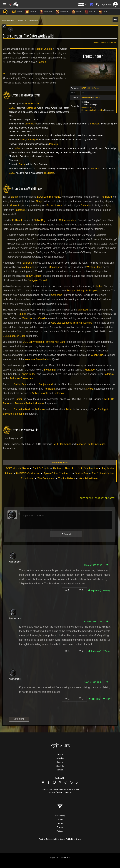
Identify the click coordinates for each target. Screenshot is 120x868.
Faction (42, 62)
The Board (49, 173)
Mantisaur (54, 267)
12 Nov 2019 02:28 (93, 621)
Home (60, 754)
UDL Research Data (14, 336)
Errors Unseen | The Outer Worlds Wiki (28, 36)
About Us (60, 766)
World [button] (76, 12)
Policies (60, 831)
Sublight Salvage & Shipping (82, 291)
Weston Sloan (94, 267)
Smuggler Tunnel (37, 280)
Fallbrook (95, 124)
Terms (60, 823)
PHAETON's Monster (28, 473)
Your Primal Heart (89, 478)
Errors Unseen (54, 206)
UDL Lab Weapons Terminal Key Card (44, 342)
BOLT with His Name (90, 88)
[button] (82, 4)
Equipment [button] (62, 12)
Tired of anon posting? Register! (97, 498)
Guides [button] (90, 12)
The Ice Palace (66, 478)
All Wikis (60, 758)
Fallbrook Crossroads (22, 378)
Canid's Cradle (41, 468)
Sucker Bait (82, 473)
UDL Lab (21, 314)
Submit (66, 534)
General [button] (31, 12)
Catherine (31, 108)
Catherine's (30, 124)
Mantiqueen (28, 267)
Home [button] (17, 12)
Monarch (96, 97)
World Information (8, 21)
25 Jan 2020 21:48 (93, 565)
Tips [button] (102, 12)
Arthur (22, 140)
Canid (41, 318)
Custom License (63, 792)
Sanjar (12, 108)
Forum (60, 762)
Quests (21, 21)
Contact (60, 770)
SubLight (32, 140)
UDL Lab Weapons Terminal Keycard (72, 323)
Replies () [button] (95, 590)
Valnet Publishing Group (70, 839)
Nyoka (90, 389)
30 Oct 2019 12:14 (93, 682)
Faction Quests (33, 21)
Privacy (60, 827)
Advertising (60, 816)
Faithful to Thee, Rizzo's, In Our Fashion (75, 468)
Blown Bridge (34, 276)
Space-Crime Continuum (57, 473)
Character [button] (46, 12)
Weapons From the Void (38, 359)
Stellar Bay (86, 97)
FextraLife (43, 839)
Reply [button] (107, 590)
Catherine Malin (31, 103)
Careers (60, 820)
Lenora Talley (28, 374)
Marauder (27, 318)
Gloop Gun (97, 355)
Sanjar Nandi (46, 384)
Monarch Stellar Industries (93, 110)
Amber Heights (40, 393)
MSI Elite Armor (88, 108)
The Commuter (46, 478)
